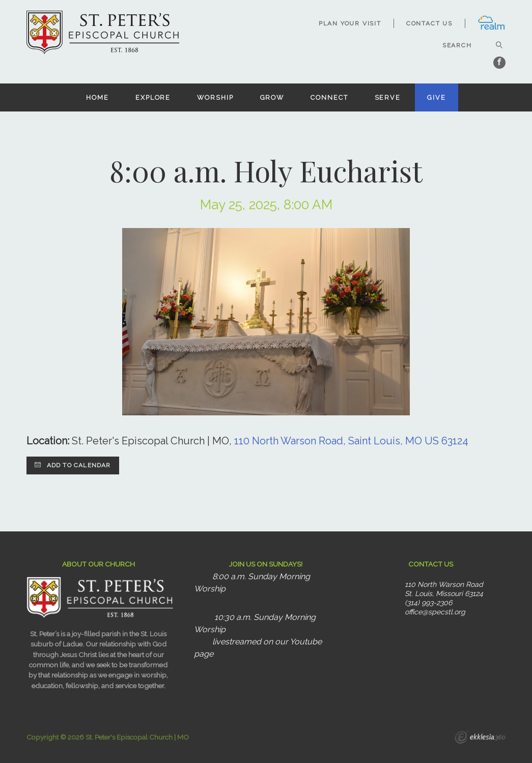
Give (437, 97)
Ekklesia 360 (480, 739)
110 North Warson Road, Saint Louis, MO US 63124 (351, 441)
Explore (153, 97)
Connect (329, 97)
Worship (215, 97)
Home (97, 97)
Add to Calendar (73, 465)
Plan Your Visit (350, 23)
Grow (272, 97)
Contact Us (429, 23)
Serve (388, 97)
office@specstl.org (435, 612)
